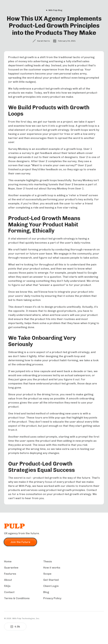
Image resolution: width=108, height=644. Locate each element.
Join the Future (20, 542)
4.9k (15, 627)
